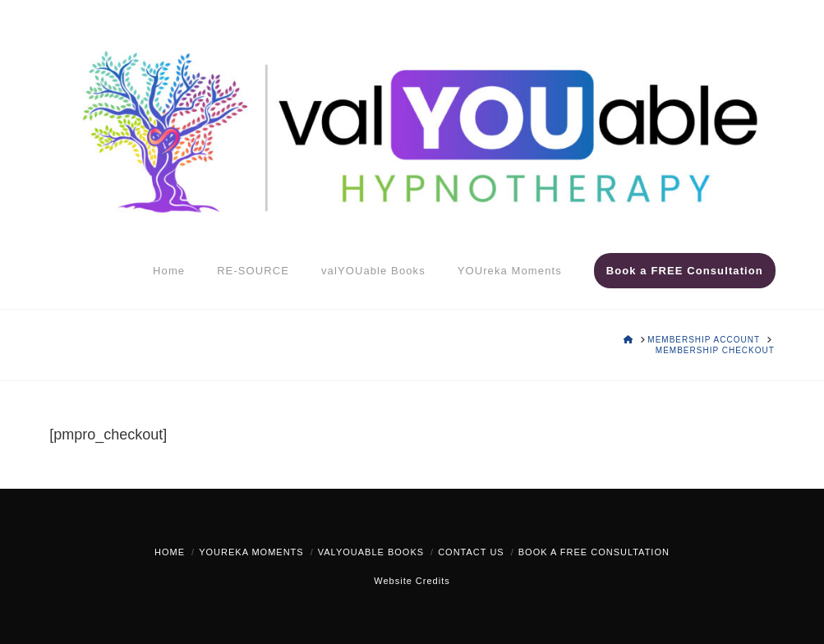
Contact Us (471, 552)
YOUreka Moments (251, 552)
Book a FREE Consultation (594, 552)
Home (170, 552)
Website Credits (412, 581)
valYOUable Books (371, 552)
